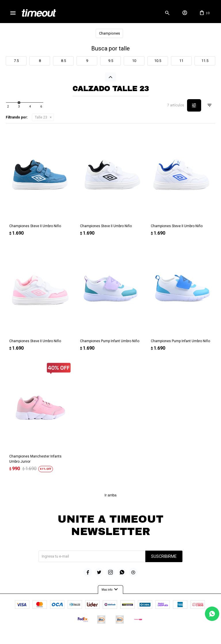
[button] (167, 13)
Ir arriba (110, 495)
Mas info (110, 590)
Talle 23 (41, 117)
